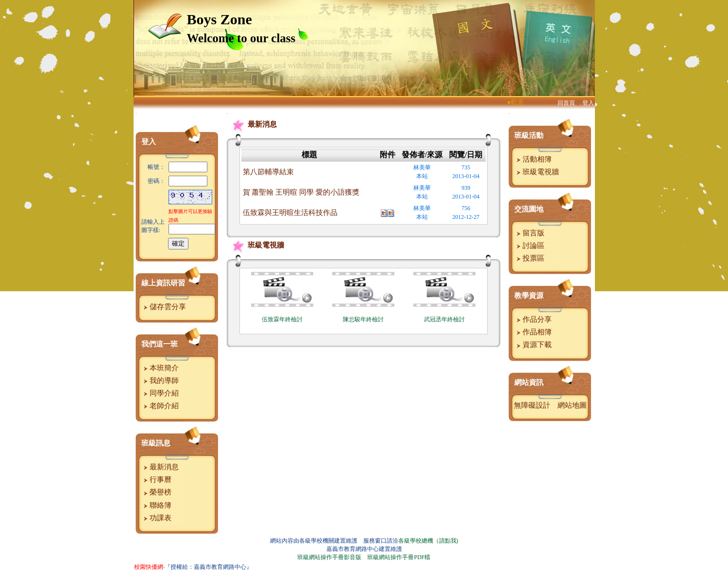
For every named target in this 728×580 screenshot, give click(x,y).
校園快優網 (149, 567)
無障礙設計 (532, 405)
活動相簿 (533, 159)
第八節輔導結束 (268, 172)
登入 (588, 103)
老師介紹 (160, 406)
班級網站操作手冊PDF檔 (399, 557)
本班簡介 (160, 368)
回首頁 (566, 103)
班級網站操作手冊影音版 (329, 557)
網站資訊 (529, 382)
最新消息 (160, 467)
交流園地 (529, 209)
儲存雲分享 (164, 307)
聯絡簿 (156, 505)
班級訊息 (156, 443)
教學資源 (529, 296)
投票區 (529, 258)
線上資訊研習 (163, 283)
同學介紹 (160, 393)
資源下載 (533, 345)
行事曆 (156, 480)
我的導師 (160, 381)
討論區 (529, 246)
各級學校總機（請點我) (428, 541)
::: (136, 113)
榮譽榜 (156, 492)
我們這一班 (160, 344)
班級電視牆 (256, 245)
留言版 (529, 233)
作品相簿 (533, 332)
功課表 (156, 518)
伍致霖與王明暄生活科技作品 (290, 213)
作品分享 (533, 319)
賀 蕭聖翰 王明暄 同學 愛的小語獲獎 (301, 192)
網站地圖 (572, 405)
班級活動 (529, 135)
